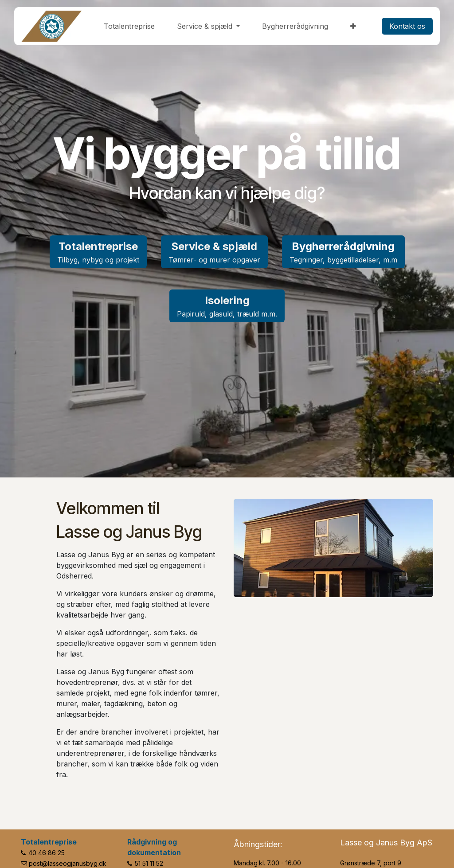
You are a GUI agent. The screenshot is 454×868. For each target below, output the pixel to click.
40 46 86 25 (47, 853)
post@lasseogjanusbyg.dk (68, 863)
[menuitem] (129, 26)
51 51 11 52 (149, 863)
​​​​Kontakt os (407, 26)
